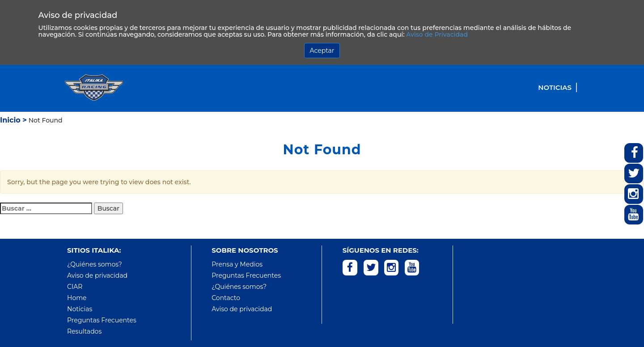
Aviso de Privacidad (437, 34)
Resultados (84, 331)
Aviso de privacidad (97, 275)
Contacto (226, 298)
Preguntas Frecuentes (102, 320)
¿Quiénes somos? (95, 264)
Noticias (555, 87)
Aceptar (322, 51)
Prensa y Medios (237, 264)
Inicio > (13, 120)
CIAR (75, 287)
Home (77, 298)
